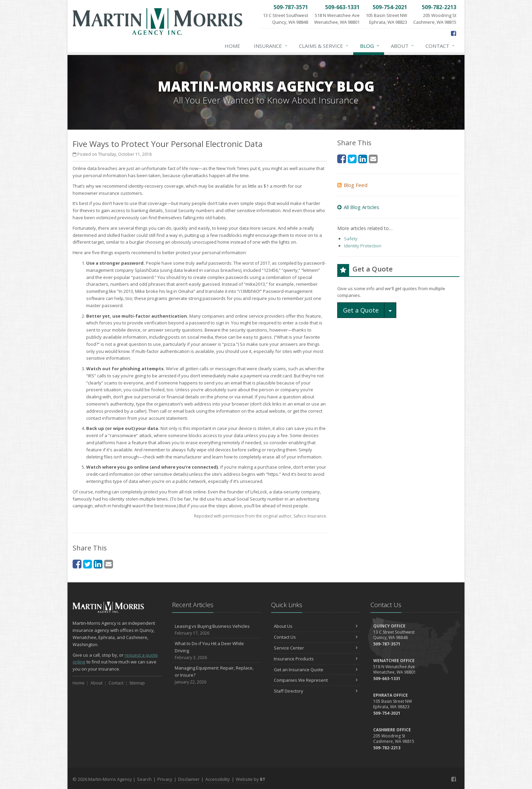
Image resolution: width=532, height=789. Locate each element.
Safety (351, 239)
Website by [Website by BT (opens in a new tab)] (251, 779)
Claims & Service (324, 46)
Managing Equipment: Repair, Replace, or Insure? (217, 675)
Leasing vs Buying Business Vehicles (217, 630)
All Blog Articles (358, 207)
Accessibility (218, 779)
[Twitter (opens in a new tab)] (88, 564)
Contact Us (316, 637)
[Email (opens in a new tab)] (109, 564)
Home (232, 46)
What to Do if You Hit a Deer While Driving (217, 651)
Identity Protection (363, 246)
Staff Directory (316, 691)
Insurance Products (316, 659)
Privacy (165, 779)
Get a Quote (361, 310)
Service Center (316, 648)
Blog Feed (352, 185)
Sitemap (137, 683)
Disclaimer (189, 779)
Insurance (271, 46)
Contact (440, 46)
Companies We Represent (316, 680)
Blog (370, 46)
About (403, 46)
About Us (316, 626)
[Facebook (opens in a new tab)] (453, 33)
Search (144, 779)
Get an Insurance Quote (316, 670)
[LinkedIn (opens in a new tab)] (98, 564)
